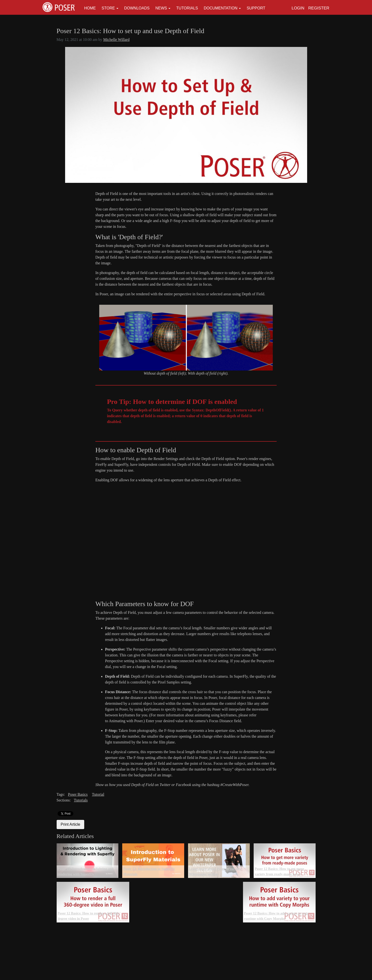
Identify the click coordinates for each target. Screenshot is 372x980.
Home (90, 8)
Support (256, 8)
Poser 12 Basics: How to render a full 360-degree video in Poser (89, 916)
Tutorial (98, 794)
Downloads (137, 8)
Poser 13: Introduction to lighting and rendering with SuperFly (86, 871)
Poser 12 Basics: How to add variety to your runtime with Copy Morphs (276, 916)
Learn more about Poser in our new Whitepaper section (215, 871)
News (161, 8)
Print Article (71, 824)
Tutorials (187, 8)
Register (319, 8)
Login (298, 8)
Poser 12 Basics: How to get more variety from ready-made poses (279, 871)
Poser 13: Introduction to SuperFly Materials (149, 871)
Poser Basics (78, 794)
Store (108, 8)
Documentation (221, 8)
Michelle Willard (116, 40)
